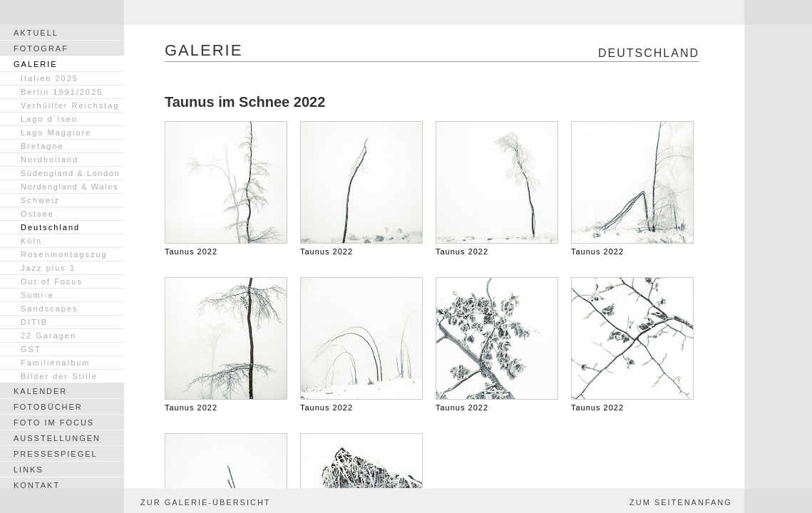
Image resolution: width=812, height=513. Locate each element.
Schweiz (40, 200)
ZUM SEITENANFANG (681, 502)
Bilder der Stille (59, 376)
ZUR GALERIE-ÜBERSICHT (206, 502)
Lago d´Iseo (49, 119)
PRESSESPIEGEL (56, 454)
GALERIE (36, 64)
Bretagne (42, 146)
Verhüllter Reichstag (70, 105)
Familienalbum (56, 363)
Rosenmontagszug (64, 254)
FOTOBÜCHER (48, 407)
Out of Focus (52, 281)
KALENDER (40, 391)
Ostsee (37, 214)
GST (31, 349)
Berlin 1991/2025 (62, 92)
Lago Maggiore (56, 133)
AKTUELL (36, 33)
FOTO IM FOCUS (54, 423)
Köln (31, 241)
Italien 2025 (50, 78)
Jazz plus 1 (48, 268)
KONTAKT (37, 485)
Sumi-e (37, 295)
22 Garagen (48, 336)
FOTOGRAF (41, 48)
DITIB (34, 322)
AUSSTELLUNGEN (57, 438)
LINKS (29, 470)
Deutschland (50, 227)
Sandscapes (50, 309)
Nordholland (50, 160)
